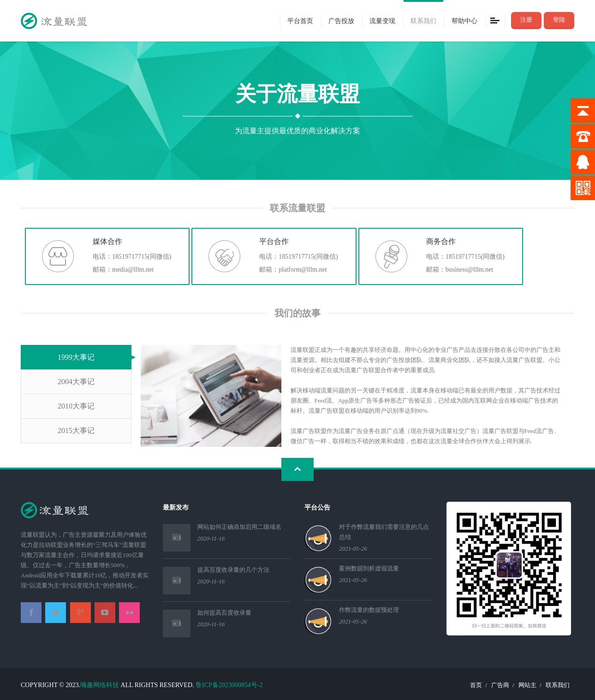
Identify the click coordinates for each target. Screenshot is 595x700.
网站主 (527, 685)
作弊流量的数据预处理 (369, 610)
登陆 (559, 20)
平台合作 (274, 241)
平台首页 (300, 21)
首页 (476, 685)
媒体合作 (107, 241)
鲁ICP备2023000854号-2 (229, 685)
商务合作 (441, 241)
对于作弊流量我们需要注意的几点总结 (384, 532)
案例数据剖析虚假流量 (369, 568)
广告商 (500, 685)
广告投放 (341, 21)
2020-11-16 (211, 538)
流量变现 (382, 21)
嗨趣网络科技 (100, 685)
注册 (526, 20)
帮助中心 (464, 21)
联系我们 (423, 21)
